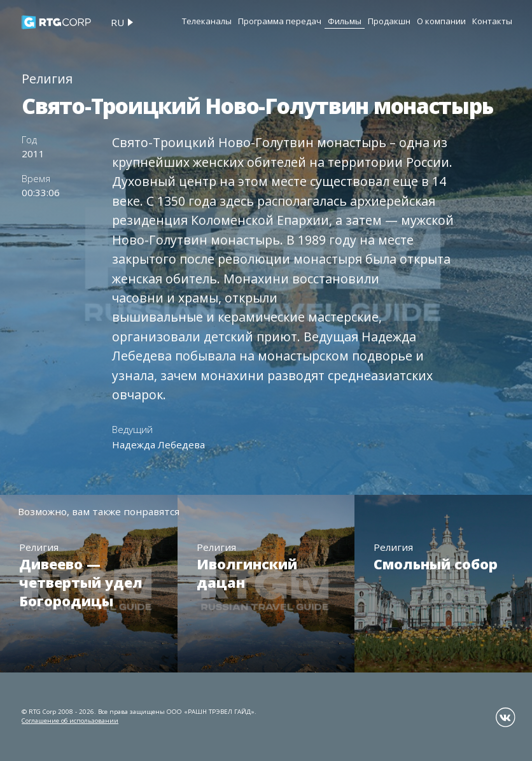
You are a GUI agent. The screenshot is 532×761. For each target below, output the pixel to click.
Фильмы (345, 21)
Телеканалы (207, 21)
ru (117, 22)
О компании (441, 21)
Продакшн (389, 21)
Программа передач (280, 21)
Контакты (492, 21)
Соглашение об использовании (70, 721)
